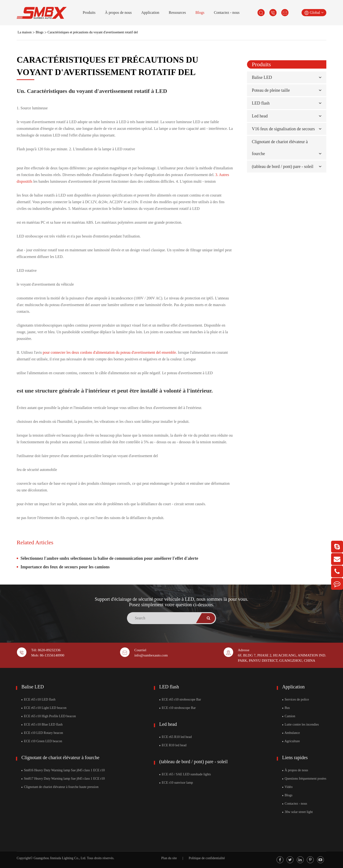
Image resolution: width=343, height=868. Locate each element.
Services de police (296, 699)
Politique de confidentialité (207, 858)
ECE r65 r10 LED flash (38, 699)
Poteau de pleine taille (271, 90)
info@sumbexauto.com (151, 655)
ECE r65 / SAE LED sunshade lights (185, 774)
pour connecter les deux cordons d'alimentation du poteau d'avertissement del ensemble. (110, 352)
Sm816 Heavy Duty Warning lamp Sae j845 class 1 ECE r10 (63, 770)
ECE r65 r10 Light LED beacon (44, 708)
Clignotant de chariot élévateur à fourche (60, 757)
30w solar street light (298, 812)
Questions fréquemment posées (304, 779)
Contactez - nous (227, 13)
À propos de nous (118, 13)
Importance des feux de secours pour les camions (65, 567)
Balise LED (262, 77)
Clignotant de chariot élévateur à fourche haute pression (60, 787)
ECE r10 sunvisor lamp (176, 783)
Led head (260, 116)
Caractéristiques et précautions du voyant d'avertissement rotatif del (93, 32)
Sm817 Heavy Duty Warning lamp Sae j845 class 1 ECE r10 (63, 779)
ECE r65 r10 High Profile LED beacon (49, 716)
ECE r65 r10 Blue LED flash (42, 724)
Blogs (200, 13)
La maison (25, 32)
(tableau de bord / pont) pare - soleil (282, 167)
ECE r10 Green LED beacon (42, 741)
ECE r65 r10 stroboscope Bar (180, 699)
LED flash (261, 103)
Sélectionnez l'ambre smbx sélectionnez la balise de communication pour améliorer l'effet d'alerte (109, 558)
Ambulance (291, 733)
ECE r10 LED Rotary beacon (42, 733)
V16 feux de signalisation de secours (283, 129)
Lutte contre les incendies (301, 724)
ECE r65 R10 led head (176, 737)
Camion (289, 716)
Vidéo (288, 787)
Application (150, 13)
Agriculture (291, 741)
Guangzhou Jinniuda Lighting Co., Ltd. (60, 858)
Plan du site (169, 858)
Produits (89, 13)
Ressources (177, 13)
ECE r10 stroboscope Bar (178, 708)
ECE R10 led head (173, 745)
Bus (286, 708)
